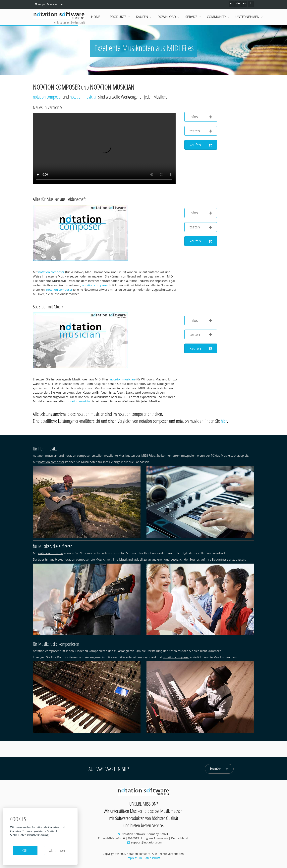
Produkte (118, 17)
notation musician (112, 87)
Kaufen (142, 17)
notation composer (56, 87)
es (244, 3)
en (232, 3)
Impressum (134, 858)
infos (201, 117)
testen (201, 131)
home (96, 17)
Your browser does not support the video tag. (104, 148)
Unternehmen (247, 17)
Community (216, 17)
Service (191, 17)
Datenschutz (152, 858)
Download (167, 17)
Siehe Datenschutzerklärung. (30, 835)
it (251, 3)
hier (224, 421)
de (238, 3)
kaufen (201, 145)
